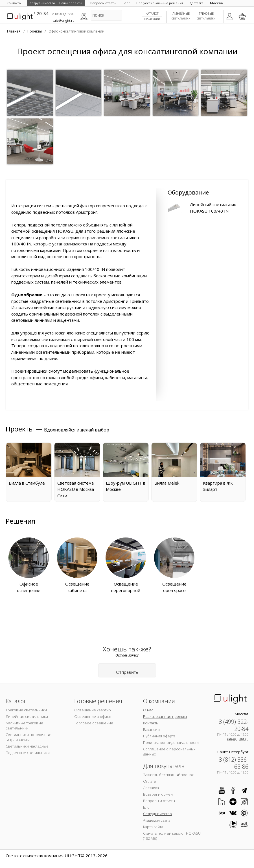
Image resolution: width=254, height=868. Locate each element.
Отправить (127, 672)
